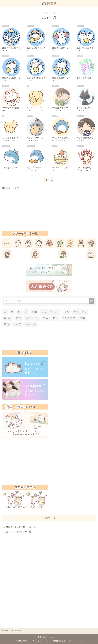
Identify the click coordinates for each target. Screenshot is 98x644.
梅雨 (34, 312)
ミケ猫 (17, 324)
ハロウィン (32, 318)
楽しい (8, 318)
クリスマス (69, 318)
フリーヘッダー (51, 312)
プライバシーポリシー (47, 637)
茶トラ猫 (31, 324)
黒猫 (6, 324)
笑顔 (67, 312)
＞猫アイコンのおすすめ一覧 (18, 532)
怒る (19, 318)
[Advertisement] (49, 208)
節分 (55, 318)
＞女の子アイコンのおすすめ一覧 (20, 527)
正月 (46, 318)
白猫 (82, 318)
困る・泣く (80, 312)
